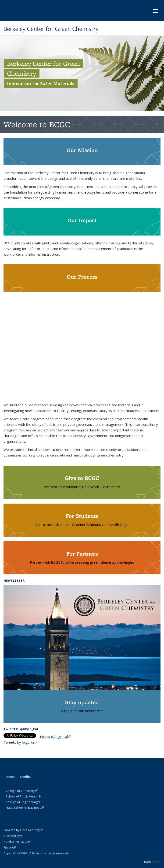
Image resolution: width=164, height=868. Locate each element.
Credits (25, 777)
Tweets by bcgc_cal (21, 742)
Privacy (10, 847)
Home (10, 777)
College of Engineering (23, 802)
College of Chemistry (22, 791)
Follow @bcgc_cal (55, 737)
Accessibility (13, 836)
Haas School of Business (25, 808)
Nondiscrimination (17, 842)
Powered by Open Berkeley (23, 830)
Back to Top (152, 862)
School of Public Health (23, 796)
